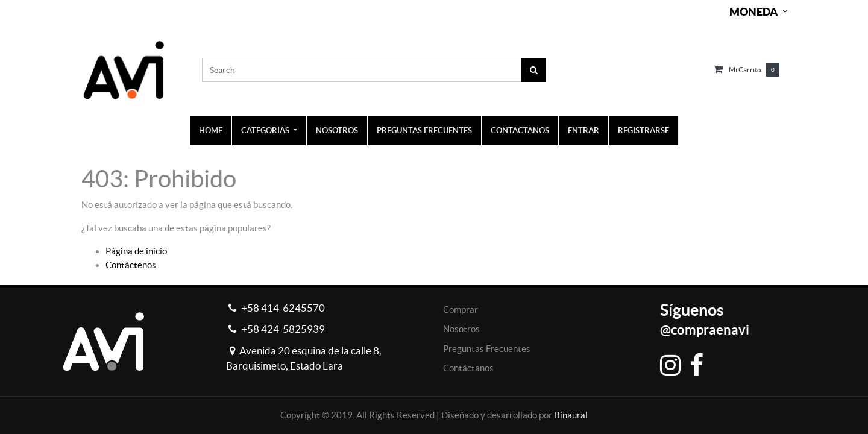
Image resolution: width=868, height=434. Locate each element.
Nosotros (461, 329)
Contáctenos (131, 265)
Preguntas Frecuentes (487, 349)
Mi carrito (745, 70)
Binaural (571, 415)
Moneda (753, 12)
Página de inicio (136, 251)
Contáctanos (468, 368)
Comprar (461, 310)
